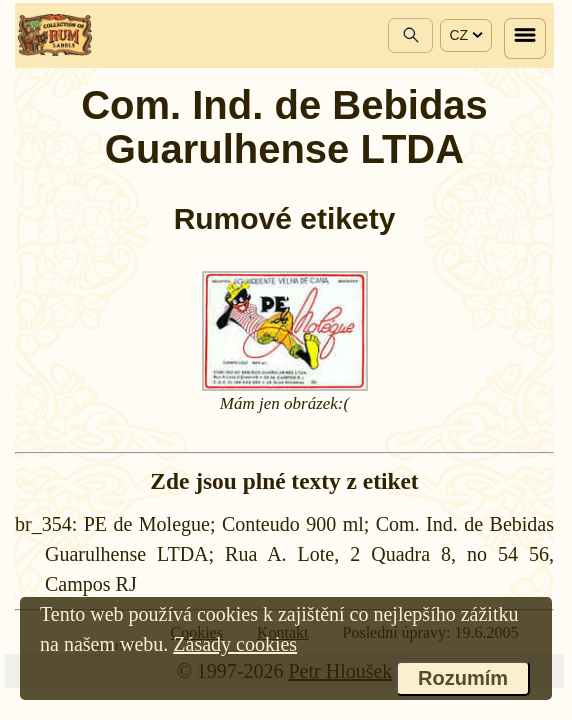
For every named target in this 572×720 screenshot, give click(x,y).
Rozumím (463, 678)
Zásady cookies (235, 644)
